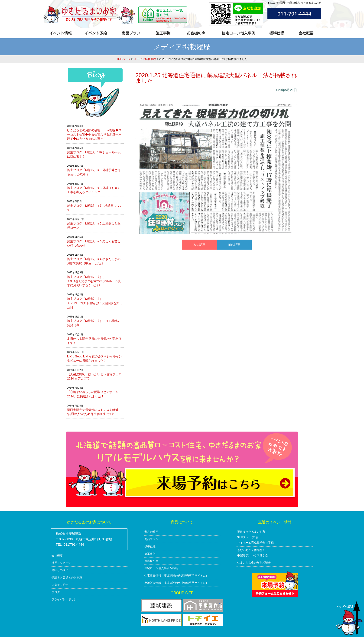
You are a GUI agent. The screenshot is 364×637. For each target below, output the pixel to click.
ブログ (56, 592)
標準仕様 (150, 546)
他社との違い (60, 570)
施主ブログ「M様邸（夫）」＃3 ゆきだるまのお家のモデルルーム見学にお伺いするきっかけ (94, 281)
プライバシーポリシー (65, 599)
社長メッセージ (61, 563)
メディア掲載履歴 (145, 59)
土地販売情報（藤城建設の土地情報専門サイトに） (176, 583)
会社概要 (57, 556)
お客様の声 (151, 561)
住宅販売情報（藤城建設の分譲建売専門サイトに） (176, 576)
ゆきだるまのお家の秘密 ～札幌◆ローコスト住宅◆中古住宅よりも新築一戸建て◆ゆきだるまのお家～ (94, 134)
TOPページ (123, 59)
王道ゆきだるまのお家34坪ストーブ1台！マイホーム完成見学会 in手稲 (255, 537)
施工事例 (150, 554)
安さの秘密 (151, 532)
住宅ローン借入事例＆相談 (161, 568)
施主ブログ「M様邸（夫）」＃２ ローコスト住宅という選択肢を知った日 (95, 303)
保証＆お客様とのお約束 (67, 578)
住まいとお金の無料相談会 (254, 563)
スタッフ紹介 (60, 585)
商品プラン (151, 539)
